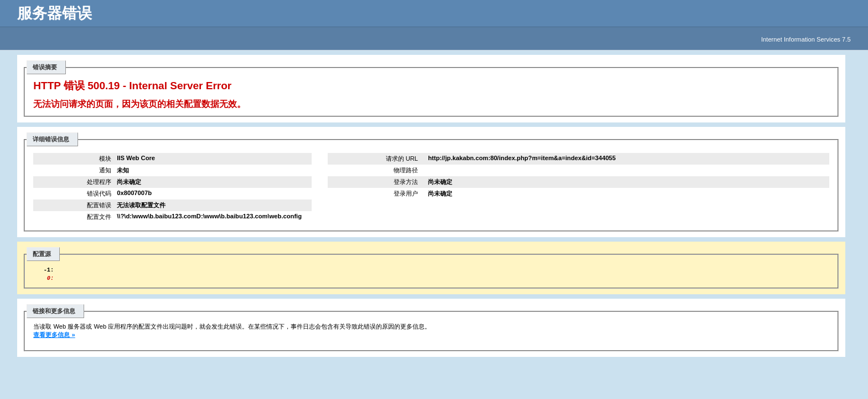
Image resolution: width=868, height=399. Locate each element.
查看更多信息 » (54, 338)
